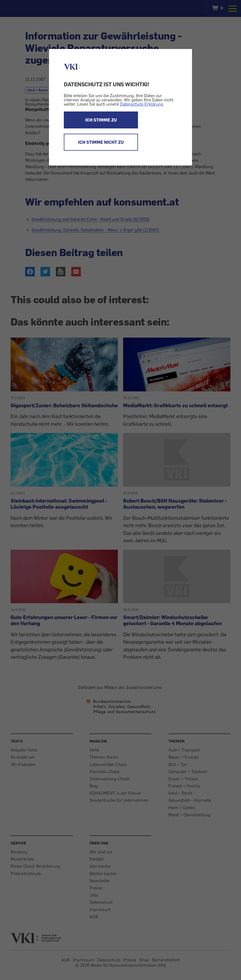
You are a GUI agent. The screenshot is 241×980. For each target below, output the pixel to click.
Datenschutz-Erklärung (142, 104)
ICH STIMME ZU (101, 120)
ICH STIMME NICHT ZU (101, 142)
